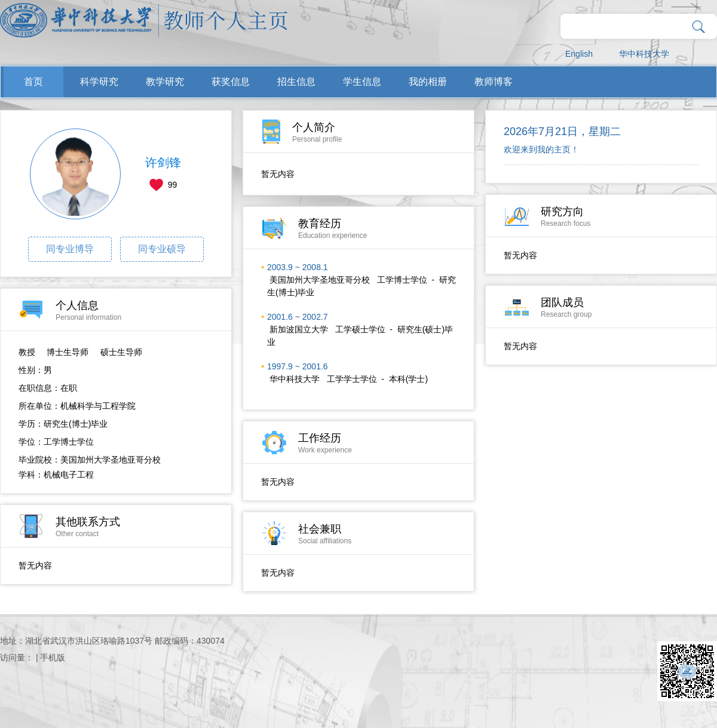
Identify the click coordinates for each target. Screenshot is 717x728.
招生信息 (296, 82)
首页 (33, 82)
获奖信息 (231, 82)
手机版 (53, 657)
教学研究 (165, 82)
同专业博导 (70, 249)
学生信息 (362, 82)
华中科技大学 (644, 54)
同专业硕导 (162, 249)
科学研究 (99, 82)
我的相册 (428, 82)
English (579, 54)
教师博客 (494, 82)
